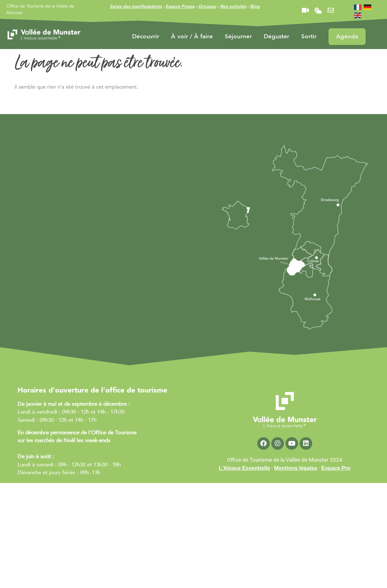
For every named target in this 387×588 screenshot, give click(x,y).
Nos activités (233, 6)
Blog (255, 6)
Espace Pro (336, 468)
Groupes (207, 6)
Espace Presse (180, 6)
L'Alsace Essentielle (244, 468)
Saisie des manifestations (136, 6)
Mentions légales (296, 468)
